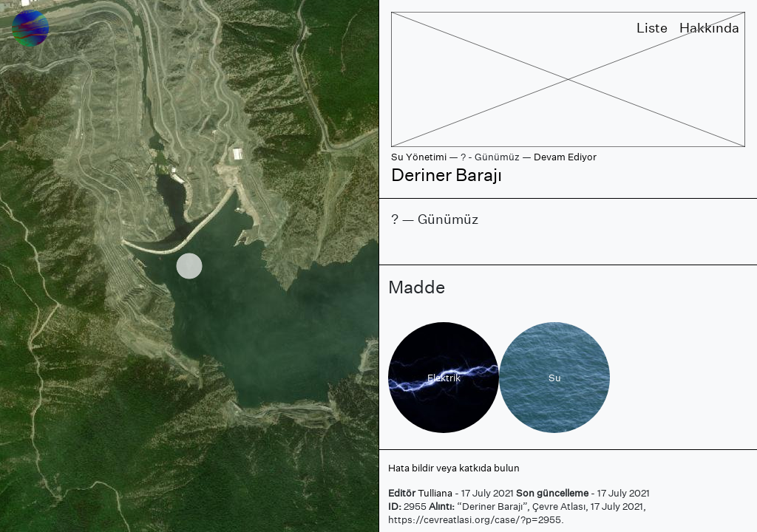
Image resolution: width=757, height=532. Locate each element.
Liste (652, 28)
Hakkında (709, 28)
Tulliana (435, 493)
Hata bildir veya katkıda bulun (454, 468)
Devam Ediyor (565, 157)
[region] (189, 266)
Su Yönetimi (419, 157)
